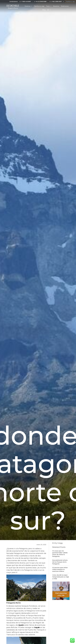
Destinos (28, 6)
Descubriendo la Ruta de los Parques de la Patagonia (60, 562)
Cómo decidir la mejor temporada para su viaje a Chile (61, 577)
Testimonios (65, 6)
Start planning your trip (61, 594)
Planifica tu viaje (70, 2)
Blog (44, 10)
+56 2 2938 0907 (57, 2)
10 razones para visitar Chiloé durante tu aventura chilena (60, 569)
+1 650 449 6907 (26, 2)
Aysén (21, 625)
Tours (49, 6)
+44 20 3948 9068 (41, 2)
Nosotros (56, 6)
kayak (37, 627)
